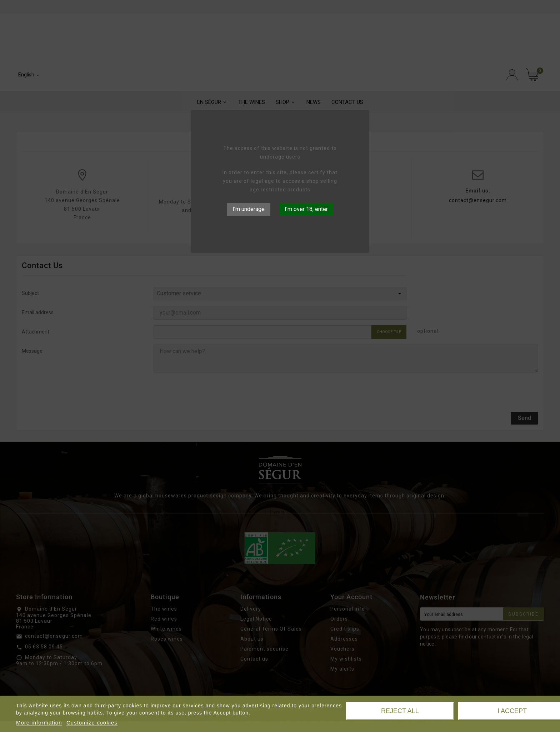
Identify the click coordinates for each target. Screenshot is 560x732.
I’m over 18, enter (306, 209)
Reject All (400, 711)
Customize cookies (92, 723)
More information (39, 723)
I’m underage (249, 209)
